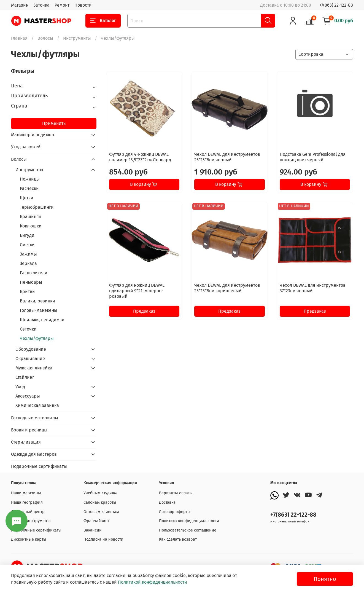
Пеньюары (31, 282)
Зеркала (28, 263)
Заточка (41, 5)
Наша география (27, 502)
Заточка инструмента (31, 521)
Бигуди (27, 235)
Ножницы (30, 179)
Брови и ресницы (29, 430)
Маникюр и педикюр (33, 135)
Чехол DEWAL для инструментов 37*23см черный (313, 288)
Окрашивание (30, 359)
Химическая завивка (37, 405)
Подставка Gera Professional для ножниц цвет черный (313, 157)
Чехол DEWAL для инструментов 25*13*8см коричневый (227, 288)
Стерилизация (26, 442)
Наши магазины (26, 493)
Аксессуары (28, 396)
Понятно (325, 579)
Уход (20, 387)
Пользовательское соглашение (188, 530)
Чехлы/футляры (37, 338)
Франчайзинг (96, 521)
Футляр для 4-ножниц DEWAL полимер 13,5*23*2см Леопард (140, 157)
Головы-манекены (39, 310)
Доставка (167, 502)
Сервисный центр (28, 512)
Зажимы (28, 254)
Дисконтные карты (29, 539)
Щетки (27, 198)
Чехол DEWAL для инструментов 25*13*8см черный (227, 157)
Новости (83, 5)
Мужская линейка (34, 368)
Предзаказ (144, 311)
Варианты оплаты (176, 493)
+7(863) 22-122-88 (336, 5)
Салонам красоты (100, 502)
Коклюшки (31, 226)
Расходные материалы (35, 418)
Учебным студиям (100, 493)
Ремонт (62, 5)
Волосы (45, 38)
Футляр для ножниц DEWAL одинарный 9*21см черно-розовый (137, 291)
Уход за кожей (26, 147)
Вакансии (93, 530)
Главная (19, 38)
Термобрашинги (37, 207)
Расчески (29, 188)
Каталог (103, 21)
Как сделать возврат (178, 539)
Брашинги (30, 217)
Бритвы (28, 292)
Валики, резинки (37, 301)
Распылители (34, 273)
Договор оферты (175, 512)
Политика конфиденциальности (189, 521)
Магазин (20, 5)
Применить (54, 123)
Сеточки (28, 329)
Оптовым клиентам (101, 512)
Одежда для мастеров (34, 454)
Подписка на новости (103, 539)
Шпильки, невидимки (42, 320)
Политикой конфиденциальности (153, 582)
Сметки (27, 245)
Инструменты (77, 38)
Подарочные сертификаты (39, 466)
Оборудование (31, 349)
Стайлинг (25, 377)
